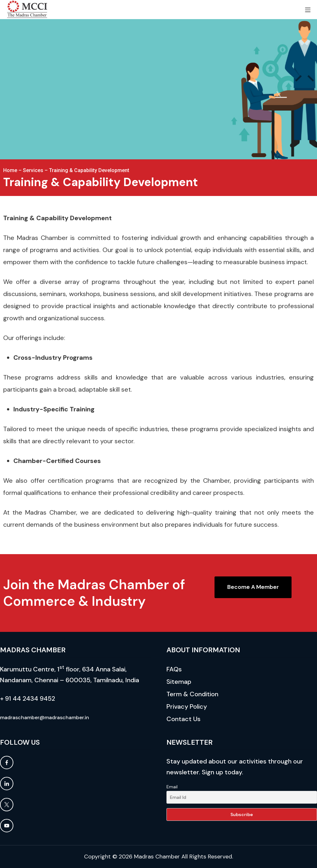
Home (10, 170)
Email (172, 787)
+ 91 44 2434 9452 (28, 698)
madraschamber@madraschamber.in (45, 717)
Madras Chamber (157, 857)
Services (33, 170)
